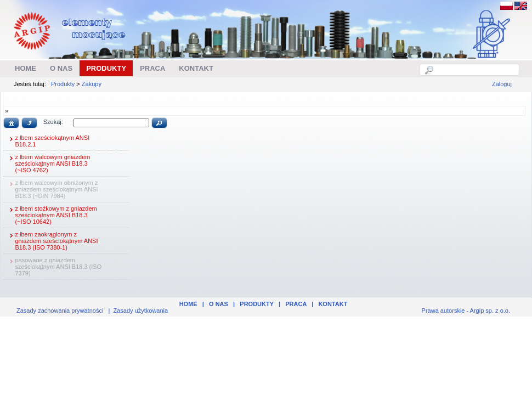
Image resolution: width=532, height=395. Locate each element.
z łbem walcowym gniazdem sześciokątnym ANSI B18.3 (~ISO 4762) (49, 163)
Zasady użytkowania (141, 311)
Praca (296, 304)
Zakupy (92, 84)
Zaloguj (502, 84)
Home (188, 304)
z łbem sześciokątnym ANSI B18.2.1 (48, 141)
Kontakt (333, 304)
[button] (11, 123)
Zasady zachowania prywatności (60, 311)
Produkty (63, 84)
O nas (219, 304)
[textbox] (476, 70)
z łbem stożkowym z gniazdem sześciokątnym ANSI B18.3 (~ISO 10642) (52, 215)
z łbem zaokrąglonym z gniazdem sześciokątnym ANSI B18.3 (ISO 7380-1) (52, 241)
